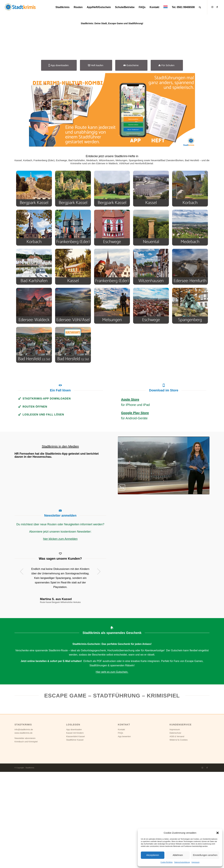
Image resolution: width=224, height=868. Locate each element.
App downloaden (74, 826)
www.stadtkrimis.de (23, 829)
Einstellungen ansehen (205, 855)
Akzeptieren (153, 855)
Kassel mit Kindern (75, 829)
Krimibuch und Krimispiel (26, 838)
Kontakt (121, 826)
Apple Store (130, 496)
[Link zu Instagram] (212, 7)
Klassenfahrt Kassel (75, 833)
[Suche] (200, 7)
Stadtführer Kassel (75, 836)
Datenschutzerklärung (182, 862)
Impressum (195, 862)
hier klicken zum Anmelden (60, 635)
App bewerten (124, 833)
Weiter (99, 668)
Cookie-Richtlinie (167, 862)
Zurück (22, 668)
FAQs (120, 829)
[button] (218, 833)
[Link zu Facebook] (217, 7)
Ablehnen (178, 855)
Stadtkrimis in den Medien (60, 543)
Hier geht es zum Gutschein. (112, 768)
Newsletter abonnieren (25, 834)
